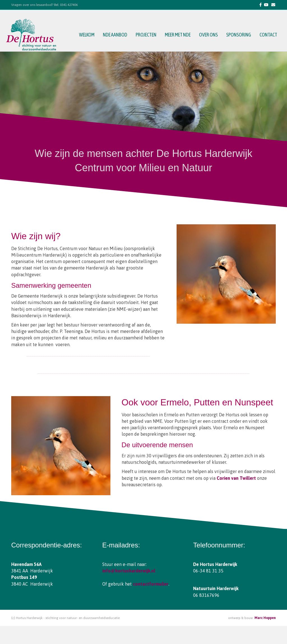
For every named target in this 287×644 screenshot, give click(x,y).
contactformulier (151, 584)
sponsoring (240, 35)
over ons (210, 35)
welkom (88, 35)
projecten (147, 35)
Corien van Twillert (236, 478)
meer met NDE (179, 35)
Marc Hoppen (265, 618)
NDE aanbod (116, 35)
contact (270, 35)
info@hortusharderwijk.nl (129, 571)
